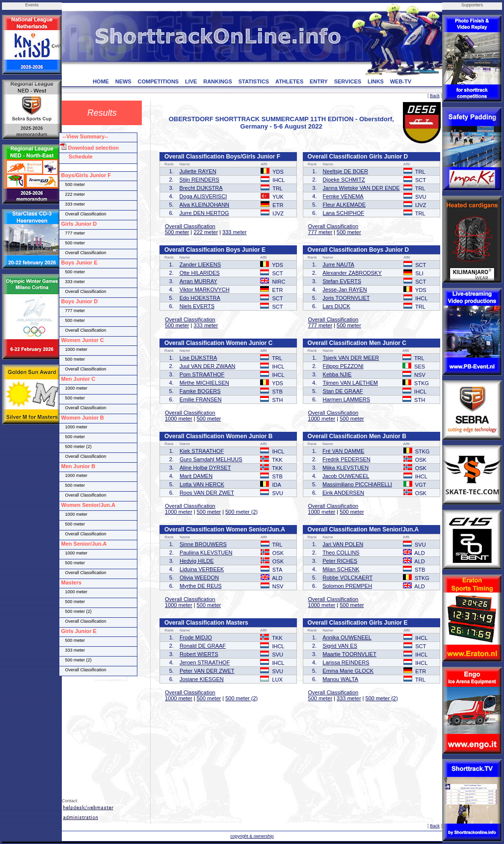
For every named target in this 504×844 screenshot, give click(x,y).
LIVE (191, 81)
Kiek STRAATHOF (202, 451)
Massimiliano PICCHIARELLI (357, 484)
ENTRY (319, 81)
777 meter (320, 232)
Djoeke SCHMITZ (344, 180)
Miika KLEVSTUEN (345, 468)
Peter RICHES (340, 561)
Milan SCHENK (341, 569)
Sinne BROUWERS (203, 544)
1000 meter (179, 419)
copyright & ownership (252, 836)
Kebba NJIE (337, 374)
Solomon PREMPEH (347, 586)
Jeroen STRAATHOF (205, 662)
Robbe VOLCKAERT (347, 578)
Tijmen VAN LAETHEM (350, 383)
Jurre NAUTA (338, 264)
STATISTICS (254, 81)
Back (435, 96)
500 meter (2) (241, 512)
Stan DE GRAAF (343, 391)
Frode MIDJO (196, 637)
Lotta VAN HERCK (202, 484)
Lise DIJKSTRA (198, 358)
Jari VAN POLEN (343, 544)
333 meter (235, 232)
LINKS (376, 81)
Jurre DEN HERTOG (204, 213)
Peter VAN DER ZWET (207, 671)
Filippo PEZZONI (343, 366)
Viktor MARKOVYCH (205, 290)
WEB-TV (401, 81)
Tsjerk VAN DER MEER (351, 358)
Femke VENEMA (343, 196)
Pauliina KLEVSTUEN (206, 553)
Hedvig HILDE (197, 561)
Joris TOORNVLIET (346, 298)
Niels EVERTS (197, 306)
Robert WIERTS (199, 654)
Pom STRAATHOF (202, 374)
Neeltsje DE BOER (345, 171)
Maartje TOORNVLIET (349, 654)
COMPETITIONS (158, 81)
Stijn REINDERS (199, 180)
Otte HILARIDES (200, 273)
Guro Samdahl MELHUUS (211, 459)
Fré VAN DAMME (343, 451)
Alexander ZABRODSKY (352, 273)
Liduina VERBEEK (202, 569)
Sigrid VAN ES (340, 646)
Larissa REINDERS (346, 662)
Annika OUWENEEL (347, 637)
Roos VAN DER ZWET (207, 493)
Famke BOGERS (200, 391)
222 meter (206, 232)
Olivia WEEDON (199, 578)
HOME (101, 81)
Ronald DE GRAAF (203, 646)
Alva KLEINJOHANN (204, 205)
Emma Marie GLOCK (348, 671)
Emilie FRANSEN (201, 399)
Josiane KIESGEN (202, 679)
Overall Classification (190, 226)
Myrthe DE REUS (201, 586)
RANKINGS (218, 81)
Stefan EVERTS (342, 281)
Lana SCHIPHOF (344, 213)
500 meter (177, 232)
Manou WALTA (340, 679)
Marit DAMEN (196, 476)
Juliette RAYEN (198, 171)
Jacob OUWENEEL (346, 476)
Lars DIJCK (336, 306)
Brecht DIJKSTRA (201, 188)
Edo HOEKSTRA (200, 298)
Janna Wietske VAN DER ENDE (361, 188)
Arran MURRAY (199, 281)
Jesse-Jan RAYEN (345, 290)
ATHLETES (289, 81)
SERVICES (348, 81)
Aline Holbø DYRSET (205, 468)
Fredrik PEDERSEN (346, 459)
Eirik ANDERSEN (343, 493)
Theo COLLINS (341, 553)
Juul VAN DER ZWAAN (208, 366)
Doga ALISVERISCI (203, 196)
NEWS (123, 81)
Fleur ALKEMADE (344, 205)
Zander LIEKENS (200, 264)
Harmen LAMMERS (347, 399)
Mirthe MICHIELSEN (204, 383)
